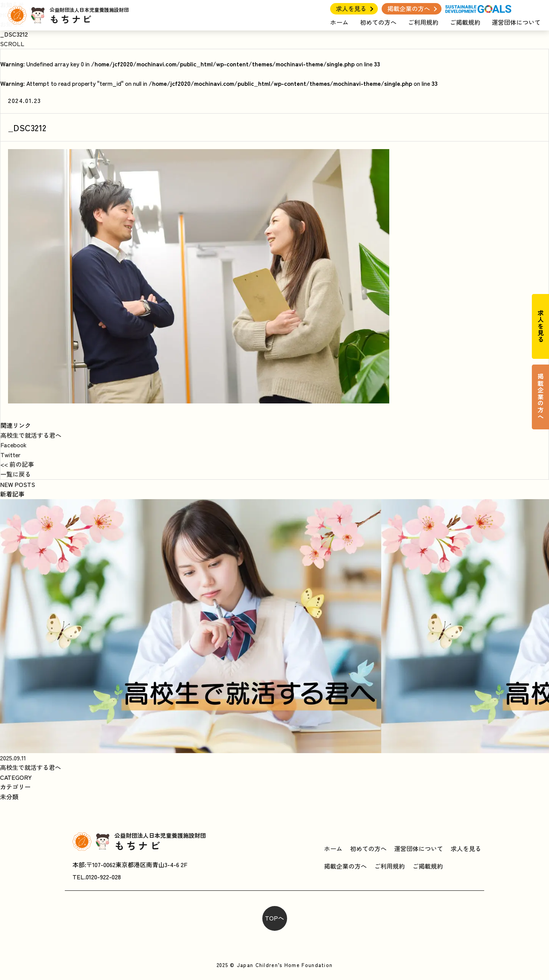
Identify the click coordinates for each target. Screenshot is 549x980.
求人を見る (351, 8)
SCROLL (12, 43)
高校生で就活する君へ (31, 435)
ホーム (339, 22)
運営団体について (516, 22)
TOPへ (274, 918)
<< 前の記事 (17, 464)
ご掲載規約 (465, 22)
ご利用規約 (423, 22)
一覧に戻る (16, 474)
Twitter (10, 455)
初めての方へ (378, 22)
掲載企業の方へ (409, 8)
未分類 (9, 797)
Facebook (14, 445)
